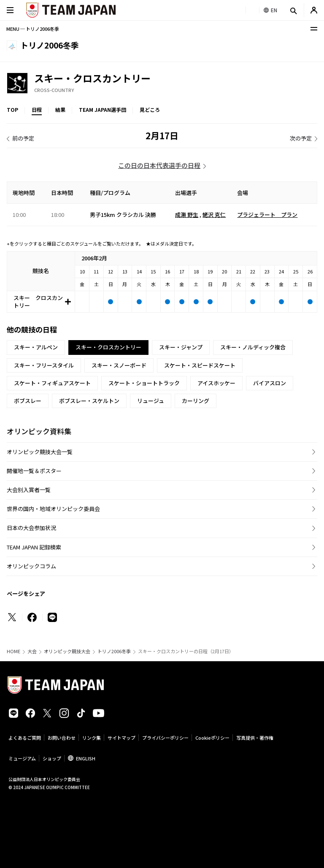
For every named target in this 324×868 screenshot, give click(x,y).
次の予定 (301, 138)
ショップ (52, 758)
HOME (13, 651)
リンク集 (92, 738)
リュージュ (151, 401)
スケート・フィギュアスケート (52, 383)
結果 (60, 110)
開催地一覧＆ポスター (34, 471)
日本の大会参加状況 (31, 528)
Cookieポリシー (212, 738)
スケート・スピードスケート (200, 365)
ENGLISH (86, 758)
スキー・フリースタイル (44, 365)
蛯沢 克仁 (214, 215)
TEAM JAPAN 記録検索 (34, 547)
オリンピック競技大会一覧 (40, 452)
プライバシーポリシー (165, 738)
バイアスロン (270, 383)
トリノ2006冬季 (114, 651)
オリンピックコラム (31, 566)
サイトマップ (121, 738)
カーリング (196, 401)
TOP (12, 110)
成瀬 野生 (187, 215)
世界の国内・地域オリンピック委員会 (53, 509)
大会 (32, 651)
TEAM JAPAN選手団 (103, 110)
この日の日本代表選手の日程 (159, 165)
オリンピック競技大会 (67, 651)
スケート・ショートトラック (144, 383)
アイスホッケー (216, 383)
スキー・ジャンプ (181, 347)
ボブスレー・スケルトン (89, 401)
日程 (37, 110)
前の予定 (23, 138)
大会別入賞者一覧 (29, 490)
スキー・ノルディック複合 (253, 347)
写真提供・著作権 (255, 738)
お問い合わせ (62, 738)
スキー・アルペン (36, 347)
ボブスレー (28, 401)
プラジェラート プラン (267, 215)
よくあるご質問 (25, 738)
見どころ (150, 110)
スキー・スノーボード (119, 365)
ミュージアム (22, 758)
